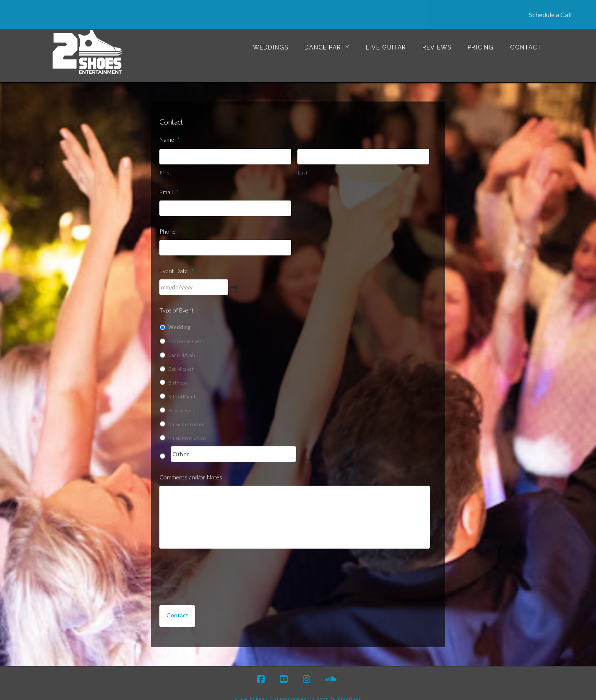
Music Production (187, 428)
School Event (182, 387)
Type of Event (180, 301)
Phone (168, 222)
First (165, 163)
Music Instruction (187, 415)
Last (303, 163)
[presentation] (223, 566)
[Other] (233, 444)
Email (169, 182)
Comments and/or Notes (191, 467)
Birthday (178, 373)
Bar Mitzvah (182, 345)
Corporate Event (186, 332)
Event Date (177, 261)
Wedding (179, 318)
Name (170, 130)
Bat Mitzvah (181, 359)
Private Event (183, 401)
